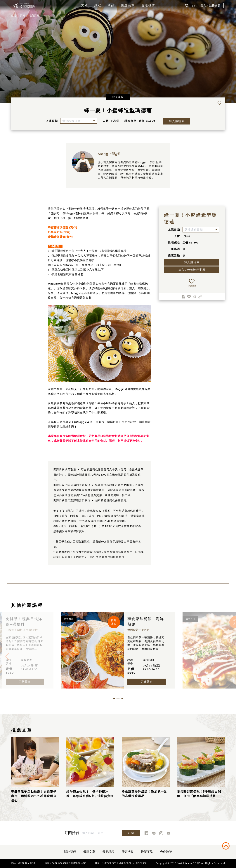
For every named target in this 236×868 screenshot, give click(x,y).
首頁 (13, 16)
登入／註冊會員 (211, 6)
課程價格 (131, 121)
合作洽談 (166, 852)
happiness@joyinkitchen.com (69, 863)
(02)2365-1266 (27, 863)
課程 (98, 5)
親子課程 (118, 97)
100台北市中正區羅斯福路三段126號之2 (125, 863)
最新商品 (147, 852)
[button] (114, 698)
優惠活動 (128, 5)
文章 (85, 5)
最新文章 (89, 852)
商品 (111, 5)
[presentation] (7, 657)
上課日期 (52, 121)
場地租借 (148, 5)
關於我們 (70, 852)
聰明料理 (69, 619)
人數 (106, 121)
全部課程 (34, 16)
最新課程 (108, 852)
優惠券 (176, 249)
